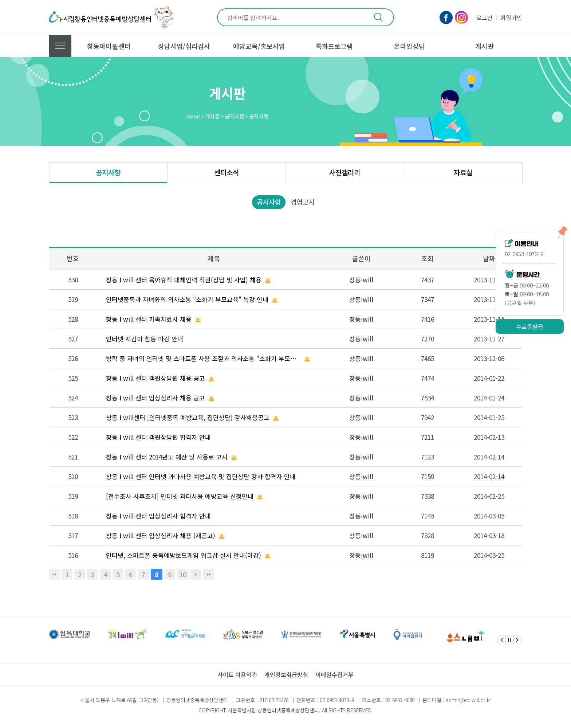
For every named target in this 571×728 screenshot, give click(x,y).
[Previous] (501, 640)
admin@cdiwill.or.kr (468, 700)
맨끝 (209, 574)
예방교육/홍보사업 (259, 46)
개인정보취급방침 (286, 674)
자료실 (463, 172)
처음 (54, 574)
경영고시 (302, 202)
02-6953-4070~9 (337, 700)
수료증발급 (530, 326)
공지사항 (108, 172)
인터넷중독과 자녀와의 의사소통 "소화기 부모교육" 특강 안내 (187, 299)
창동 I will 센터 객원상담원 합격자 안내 (158, 437)
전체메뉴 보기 (60, 46)
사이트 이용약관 (237, 674)
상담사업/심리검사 (184, 46)
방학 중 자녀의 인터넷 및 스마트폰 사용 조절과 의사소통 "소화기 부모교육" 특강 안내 (203, 358)
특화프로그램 (334, 46)
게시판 (485, 46)
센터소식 (227, 172)
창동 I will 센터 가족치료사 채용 (149, 319)
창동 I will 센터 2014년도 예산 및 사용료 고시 (167, 457)
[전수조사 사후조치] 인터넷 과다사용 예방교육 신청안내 (180, 496)
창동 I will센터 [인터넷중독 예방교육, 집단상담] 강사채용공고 (188, 417)
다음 (196, 574)
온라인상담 (409, 46)
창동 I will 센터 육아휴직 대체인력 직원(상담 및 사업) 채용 (184, 280)
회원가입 (511, 17)
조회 (428, 258)
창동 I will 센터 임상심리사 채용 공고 (155, 398)
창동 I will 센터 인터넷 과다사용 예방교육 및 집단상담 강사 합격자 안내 (201, 476)
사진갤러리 (345, 172)
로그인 (485, 17)
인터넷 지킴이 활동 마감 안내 (145, 339)
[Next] (518, 640)
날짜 (489, 258)
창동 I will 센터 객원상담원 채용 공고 (155, 378)
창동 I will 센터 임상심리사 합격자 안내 (158, 516)
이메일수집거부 (334, 674)
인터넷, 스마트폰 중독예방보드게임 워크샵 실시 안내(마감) (184, 555)
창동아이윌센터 (109, 46)
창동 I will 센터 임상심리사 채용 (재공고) (161, 535)
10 (183, 574)
